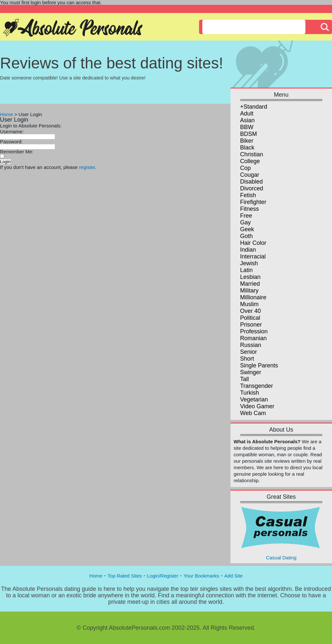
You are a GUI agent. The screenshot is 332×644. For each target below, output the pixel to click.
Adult (247, 113)
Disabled (252, 182)
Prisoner (251, 325)
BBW (247, 127)
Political (250, 318)
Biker (247, 141)
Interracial (253, 256)
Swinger (251, 372)
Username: (12, 131)
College (250, 161)
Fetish (248, 195)
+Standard (254, 107)
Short (247, 359)
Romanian (254, 338)
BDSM (249, 134)
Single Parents (259, 365)
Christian (252, 154)
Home (6, 114)
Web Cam (253, 413)
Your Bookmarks (201, 576)
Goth (247, 236)
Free (246, 216)
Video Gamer (257, 406)
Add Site (234, 576)
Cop (246, 168)
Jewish (249, 263)
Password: (11, 142)
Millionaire (253, 297)
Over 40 (251, 311)
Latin (247, 270)
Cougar (250, 175)
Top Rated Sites (125, 576)
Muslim (249, 304)
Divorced (252, 188)
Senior (249, 352)
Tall (245, 379)
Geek (247, 229)
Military (249, 291)
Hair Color (253, 243)
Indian (248, 250)
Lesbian (250, 277)
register (87, 167)
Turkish (250, 393)
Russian (251, 345)
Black (247, 148)
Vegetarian (254, 400)
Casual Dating (281, 533)
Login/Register (163, 576)
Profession (254, 331)
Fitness (250, 209)
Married (250, 284)
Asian (248, 120)
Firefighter (253, 202)
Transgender (257, 386)
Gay (246, 222)
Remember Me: (17, 152)
